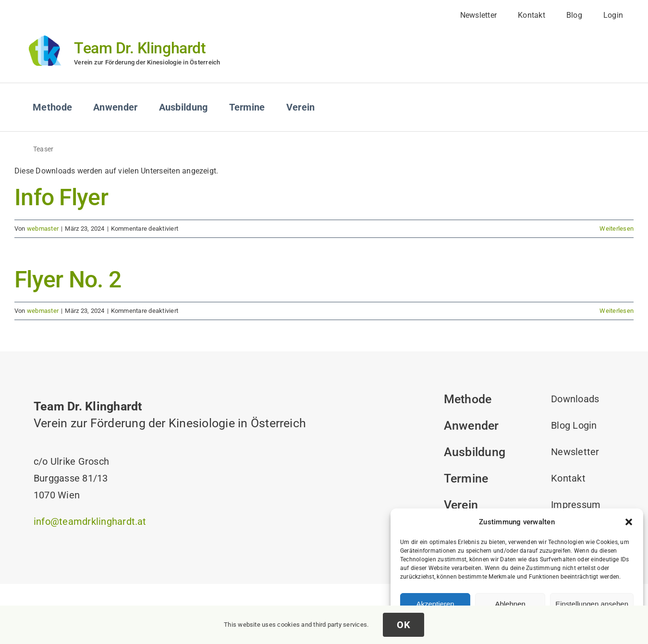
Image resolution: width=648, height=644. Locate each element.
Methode (468, 399)
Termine (466, 478)
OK (403, 625)
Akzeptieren (435, 604)
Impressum (576, 505)
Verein (461, 505)
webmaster (43, 229)
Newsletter (575, 452)
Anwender (471, 426)
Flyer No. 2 (68, 279)
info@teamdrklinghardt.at (90, 521)
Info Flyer (61, 197)
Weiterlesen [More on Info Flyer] (617, 229)
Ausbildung (475, 452)
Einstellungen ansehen (592, 604)
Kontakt (568, 478)
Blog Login (574, 425)
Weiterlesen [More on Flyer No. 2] (617, 311)
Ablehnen (510, 604)
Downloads (575, 399)
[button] (629, 522)
